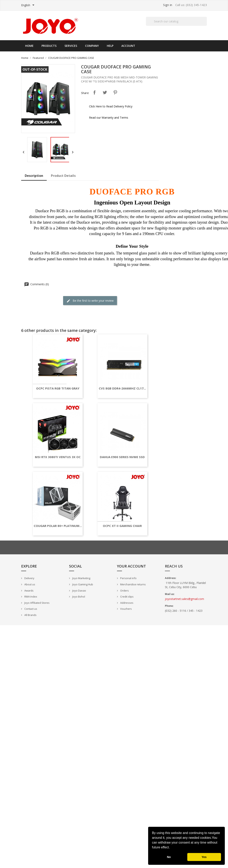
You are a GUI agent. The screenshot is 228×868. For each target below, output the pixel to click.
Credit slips (127, 597)
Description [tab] (34, 176)
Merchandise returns (133, 584)
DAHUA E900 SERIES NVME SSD (122, 457)
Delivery (29, 578)
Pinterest (115, 92)
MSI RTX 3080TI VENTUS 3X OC (58, 457)
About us (29, 584)
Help (110, 46)
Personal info (128, 578)
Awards (29, 591)
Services (71, 46)
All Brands (30, 615)
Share (94, 92)
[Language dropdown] (28, 5)
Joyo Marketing (81, 578)
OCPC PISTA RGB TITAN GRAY (58, 388)
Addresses (126, 603)
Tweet (105, 92)
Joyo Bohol (78, 597)
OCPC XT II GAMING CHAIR (122, 526)
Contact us (30, 609)
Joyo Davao (79, 591)
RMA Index (30, 597)
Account (128, 46)
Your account (131, 566)
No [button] (169, 857)
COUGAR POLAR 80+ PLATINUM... (58, 526)
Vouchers (126, 609)
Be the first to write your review (90, 301)
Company (92, 46)
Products (49, 46)
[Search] (176, 21)
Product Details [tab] (63, 176)
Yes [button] (204, 857)
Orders (124, 591)
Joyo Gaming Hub (82, 584)
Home (29, 46)
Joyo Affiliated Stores (37, 603)
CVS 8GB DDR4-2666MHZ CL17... (122, 388)
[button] (171, 848)
